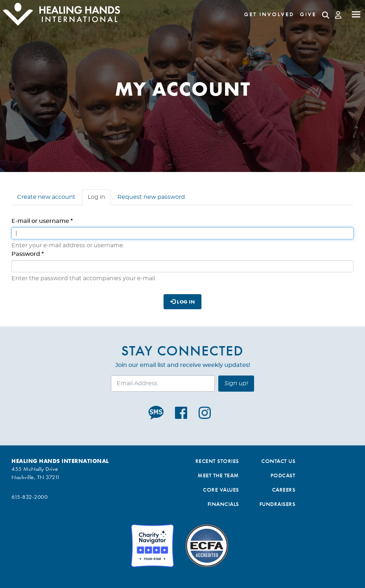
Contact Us (278, 461)
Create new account (46, 197)
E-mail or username (42, 221)
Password (28, 254)
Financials (223, 504)
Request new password (151, 197)
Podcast (283, 475)
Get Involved (269, 14)
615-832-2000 (30, 497)
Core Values (221, 490)
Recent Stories (217, 461)
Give (308, 14)
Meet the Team (218, 475)
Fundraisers (278, 504)
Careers (284, 490)
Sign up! (236, 383)
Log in (99, 199)
